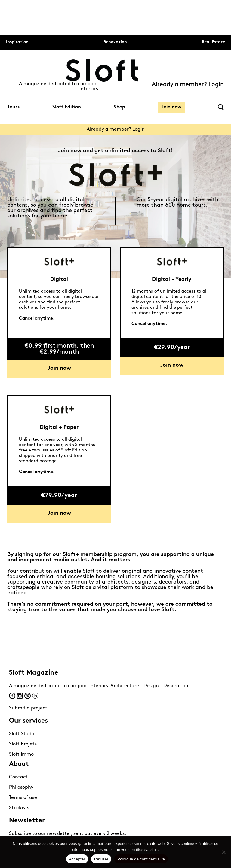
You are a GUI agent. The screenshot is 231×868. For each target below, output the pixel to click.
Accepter (77, 859)
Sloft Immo (21, 754)
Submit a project (28, 708)
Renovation (115, 42)
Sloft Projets (23, 744)
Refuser (101, 859)
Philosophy (21, 788)
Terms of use (23, 798)
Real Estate (213, 42)
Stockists (19, 808)
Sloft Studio (22, 734)
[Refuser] (223, 852)
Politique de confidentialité (141, 859)
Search (221, 107)
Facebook (12, 696)
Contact (18, 777)
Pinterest (28, 696)
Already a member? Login (188, 85)
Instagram (20, 696)
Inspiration (17, 42)
